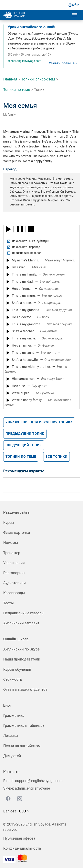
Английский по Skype (21, 649)
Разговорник (14, 573)
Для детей (12, 756)
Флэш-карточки (17, 533)
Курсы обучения (17, 669)
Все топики (56, 457)
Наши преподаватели (22, 659)
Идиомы (11, 543)
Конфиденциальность (22, 848)
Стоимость (13, 679)
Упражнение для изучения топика (39, 422)
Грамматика (14, 716)
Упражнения (14, 563)
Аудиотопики (14, 583)
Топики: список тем (38, 79)
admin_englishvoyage (32, 788)
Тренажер (12, 553)
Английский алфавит (21, 623)
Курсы (9, 523)
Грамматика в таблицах (24, 726)
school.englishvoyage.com (24, 61)
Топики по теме (17, 90)
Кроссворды (14, 593)
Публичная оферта (19, 838)
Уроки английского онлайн (32, 27)
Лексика (11, 736)
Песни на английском (22, 746)
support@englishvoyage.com (39, 781)
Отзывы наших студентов (25, 689)
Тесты (8, 603)
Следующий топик (24, 445)
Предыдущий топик (25, 434)
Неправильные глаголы (24, 613)
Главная (10, 79)
